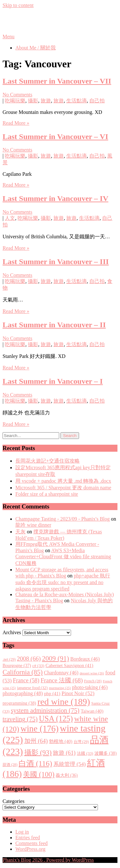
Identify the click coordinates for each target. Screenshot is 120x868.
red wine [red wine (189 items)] (64, 702)
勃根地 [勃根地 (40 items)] (61, 741)
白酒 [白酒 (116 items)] (35, 763)
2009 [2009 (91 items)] (56, 658)
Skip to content (18, 5)
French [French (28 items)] (93, 681)
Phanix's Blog (33, 21)
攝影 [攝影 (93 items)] (38, 753)
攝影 (33, 101)
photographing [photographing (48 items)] (23, 694)
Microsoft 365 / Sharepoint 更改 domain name (63, 488)
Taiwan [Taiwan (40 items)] (92, 711)
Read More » (16, 123)
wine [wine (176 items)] (40, 729)
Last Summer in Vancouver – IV (56, 198)
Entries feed (28, 838)
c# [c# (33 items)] (38, 666)
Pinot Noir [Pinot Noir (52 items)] (78, 693)
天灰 (20, 532)
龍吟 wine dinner (33, 525)
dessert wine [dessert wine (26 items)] (92, 673)
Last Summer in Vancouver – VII (57, 81)
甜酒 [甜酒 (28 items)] (10, 765)
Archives (12, 632)
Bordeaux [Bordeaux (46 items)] (85, 659)
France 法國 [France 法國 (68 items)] (62, 680)
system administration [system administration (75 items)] (45, 710)
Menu (8, 37)
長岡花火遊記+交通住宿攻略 (48, 461)
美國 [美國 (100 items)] (39, 774)
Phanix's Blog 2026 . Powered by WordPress (48, 860)
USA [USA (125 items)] (56, 719)
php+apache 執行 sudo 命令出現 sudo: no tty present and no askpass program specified (63, 582)
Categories (13, 801)
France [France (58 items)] (26, 680)
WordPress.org (30, 849)
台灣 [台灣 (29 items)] (81, 742)
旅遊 (46, 101)
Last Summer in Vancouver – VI (55, 137)
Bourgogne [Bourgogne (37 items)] (17, 665)
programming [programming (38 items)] (19, 703)
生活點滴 (76, 101)
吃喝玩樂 (15, 101)
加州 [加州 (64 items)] (36, 741)
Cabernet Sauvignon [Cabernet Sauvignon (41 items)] (69, 665)
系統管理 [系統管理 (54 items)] (70, 764)
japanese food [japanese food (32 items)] (32, 688)
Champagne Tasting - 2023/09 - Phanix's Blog (63, 519)
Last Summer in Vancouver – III (56, 262)
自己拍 (97, 101)
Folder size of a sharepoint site (47, 494)
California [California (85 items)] (23, 672)
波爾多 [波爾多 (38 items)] (105, 753)
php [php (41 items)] (52, 694)
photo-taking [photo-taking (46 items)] (90, 687)
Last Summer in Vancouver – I (53, 381)
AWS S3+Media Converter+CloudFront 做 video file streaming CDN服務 (63, 557)
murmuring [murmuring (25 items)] (60, 688)
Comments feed (32, 843)
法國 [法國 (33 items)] (85, 753)
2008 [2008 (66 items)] (29, 659)
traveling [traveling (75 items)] (20, 719)
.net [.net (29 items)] (9, 659)
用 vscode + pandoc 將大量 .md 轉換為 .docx (63, 481)
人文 (10, 218)
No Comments (17, 95)
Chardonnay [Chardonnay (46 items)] (61, 673)
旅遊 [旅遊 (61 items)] (64, 753)
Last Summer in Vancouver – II (54, 325)
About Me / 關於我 (36, 48)
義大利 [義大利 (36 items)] (67, 775)
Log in (22, 832)
